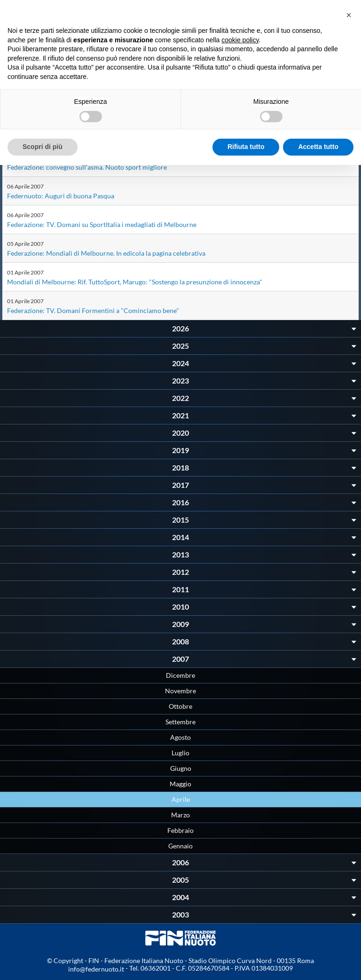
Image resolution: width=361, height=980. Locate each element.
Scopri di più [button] (43, 147)
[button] (349, 15)
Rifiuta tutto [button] (246, 147)
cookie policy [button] (240, 40)
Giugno (181, 768)
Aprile (181, 799)
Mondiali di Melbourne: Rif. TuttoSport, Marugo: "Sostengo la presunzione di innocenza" (135, 282)
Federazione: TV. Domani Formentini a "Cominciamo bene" (93, 310)
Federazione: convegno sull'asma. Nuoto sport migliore (87, 167)
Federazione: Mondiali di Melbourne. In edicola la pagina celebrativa (106, 253)
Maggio (180, 784)
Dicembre (180, 675)
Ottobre (180, 706)
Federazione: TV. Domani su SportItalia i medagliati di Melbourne (102, 224)
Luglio (180, 753)
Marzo (180, 815)
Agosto (180, 737)
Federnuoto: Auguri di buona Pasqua (61, 196)
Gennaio (180, 846)
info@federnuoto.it (96, 969)
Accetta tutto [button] (318, 147)
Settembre (180, 722)
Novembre (180, 691)
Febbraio (180, 830)
